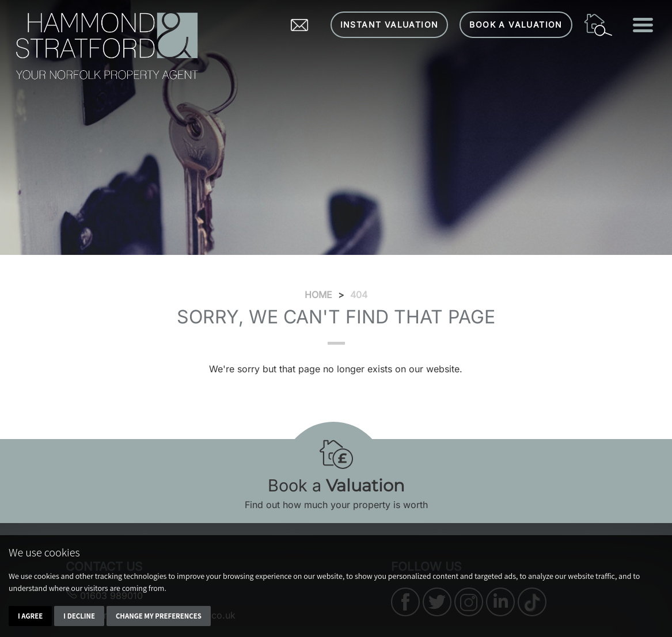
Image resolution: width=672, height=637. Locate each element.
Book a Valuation (516, 24)
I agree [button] (30, 616)
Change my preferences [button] (159, 616)
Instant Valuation (390, 24)
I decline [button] (79, 616)
